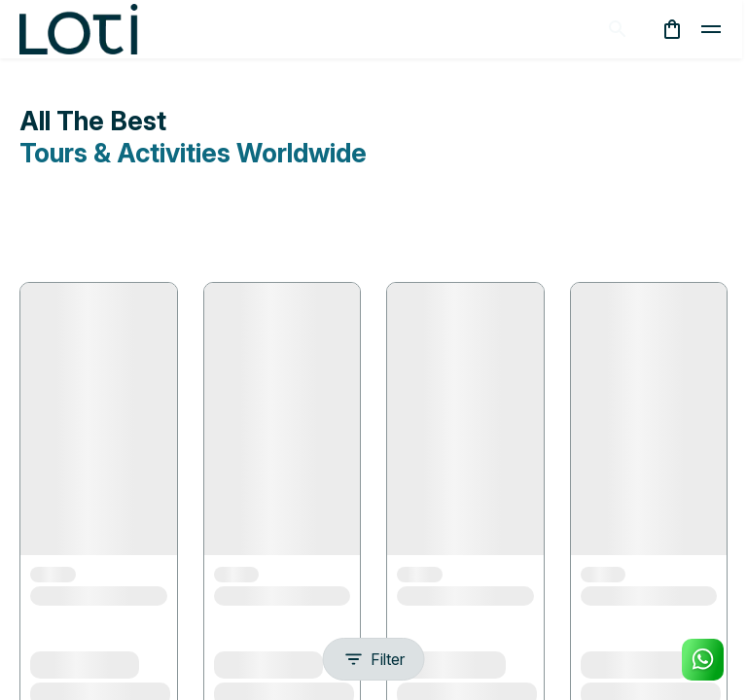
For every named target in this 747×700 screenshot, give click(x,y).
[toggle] (711, 29)
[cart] (672, 29)
